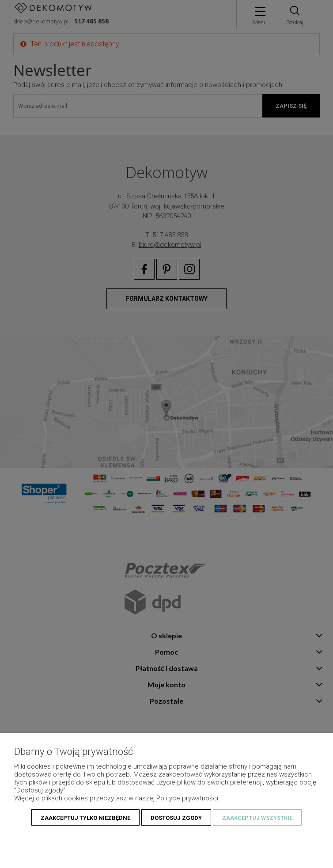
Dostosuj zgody (176, 818)
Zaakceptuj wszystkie (257, 818)
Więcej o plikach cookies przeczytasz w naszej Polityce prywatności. (117, 798)
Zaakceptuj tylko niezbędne (85, 818)
